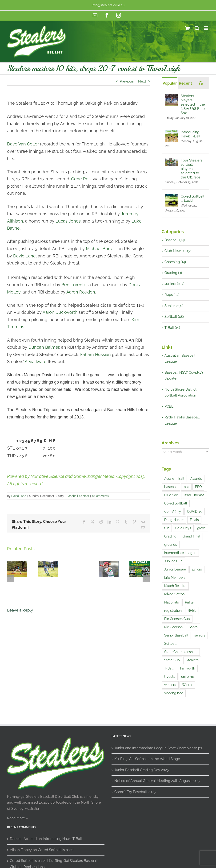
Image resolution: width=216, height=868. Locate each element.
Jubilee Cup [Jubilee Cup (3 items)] (173, 561)
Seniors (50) (174, 306)
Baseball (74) (175, 240)
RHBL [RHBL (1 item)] (192, 611)
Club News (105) (178, 251)
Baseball (72, 496)
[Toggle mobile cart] (188, 28)
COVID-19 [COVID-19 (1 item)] (195, 512)
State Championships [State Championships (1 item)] (181, 652)
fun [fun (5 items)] (167, 528)
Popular (170, 83)
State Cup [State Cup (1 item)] (172, 660)
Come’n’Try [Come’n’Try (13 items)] (173, 512)
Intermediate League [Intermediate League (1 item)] (180, 553)
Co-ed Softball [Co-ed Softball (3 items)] (176, 503)
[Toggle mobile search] (197, 28)
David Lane (19, 496)
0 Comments (100, 496)
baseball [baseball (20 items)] (171, 487)
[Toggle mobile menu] (206, 28)
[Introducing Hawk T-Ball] (172, 133)
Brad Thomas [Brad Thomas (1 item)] (194, 495)
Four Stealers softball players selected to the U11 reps (192, 169)
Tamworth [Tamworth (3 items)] (187, 668)
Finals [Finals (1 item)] (194, 520)
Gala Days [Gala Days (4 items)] (183, 528)
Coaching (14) (175, 262)
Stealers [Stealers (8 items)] (192, 660)
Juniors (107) (174, 284)
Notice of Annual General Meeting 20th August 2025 (157, 781)
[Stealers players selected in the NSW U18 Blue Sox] (172, 97)
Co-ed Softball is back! (192, 198)
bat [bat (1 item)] (186, 487)
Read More (16, 818)
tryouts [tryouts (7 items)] (170, 677)
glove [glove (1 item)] (201, 528)
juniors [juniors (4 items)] (197, 569)
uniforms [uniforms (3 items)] (188, 677)
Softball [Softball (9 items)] (170, 644)
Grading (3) (173, 273)
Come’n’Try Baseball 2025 (135, 792)
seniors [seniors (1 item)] (200, 635)
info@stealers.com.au (108, 5)
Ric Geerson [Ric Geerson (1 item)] (173, 627)
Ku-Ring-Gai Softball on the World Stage (147, 759)
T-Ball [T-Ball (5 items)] (169, 668)
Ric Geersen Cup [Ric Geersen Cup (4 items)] (177, 619)
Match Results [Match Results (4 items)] (175, 586)
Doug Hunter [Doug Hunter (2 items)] (174, 520)
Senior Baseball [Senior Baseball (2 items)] (176, 635)
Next (142, 81)
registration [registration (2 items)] (173, 611)
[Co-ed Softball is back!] (172, 197)
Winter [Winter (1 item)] (187, 685)
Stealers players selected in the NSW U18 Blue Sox (193, 104)
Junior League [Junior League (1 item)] (175, 569)
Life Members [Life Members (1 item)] (175, 578)
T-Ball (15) (172, 328)
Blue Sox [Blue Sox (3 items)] (171, 495)
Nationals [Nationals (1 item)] (172, 602)
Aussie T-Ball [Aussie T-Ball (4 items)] (174, 479)
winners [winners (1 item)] (170, 685)
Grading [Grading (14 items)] (170, 536)
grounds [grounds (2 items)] (171, 545)
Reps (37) (172, 295)
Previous (127, 81)
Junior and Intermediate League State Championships (158, 748)
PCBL (169, 406)
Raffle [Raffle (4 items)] (189, 602)
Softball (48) (174, 317)
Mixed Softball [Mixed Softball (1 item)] (175, 594)
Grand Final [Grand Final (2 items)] (191, 536)
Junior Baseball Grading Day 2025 (142, 770)
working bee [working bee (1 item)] (174, 693)
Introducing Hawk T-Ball (190, 134)
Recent (185, 83)
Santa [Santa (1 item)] (193, 627)
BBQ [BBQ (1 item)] (198, 487)
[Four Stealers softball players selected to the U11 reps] (172, 161)
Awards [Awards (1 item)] (196, 479)
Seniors (84, 496)
